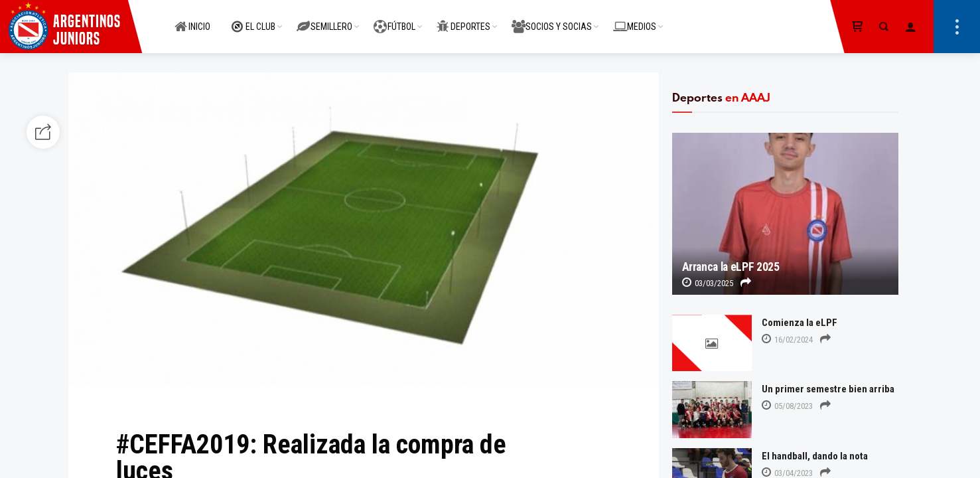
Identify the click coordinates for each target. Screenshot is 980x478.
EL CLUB (253, 19)
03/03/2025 (708, 283)
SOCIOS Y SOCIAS (552, 19)
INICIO (192, 19)
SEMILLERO (324, 19)
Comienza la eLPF (800, 323)
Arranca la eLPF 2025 (731, 267)
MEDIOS (635, 19)
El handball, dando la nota (815, 456)
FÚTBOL (394, 19)
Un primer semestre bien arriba (828, 389)
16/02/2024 (787, 340)
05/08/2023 (787, 406)
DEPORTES (463, 19)
